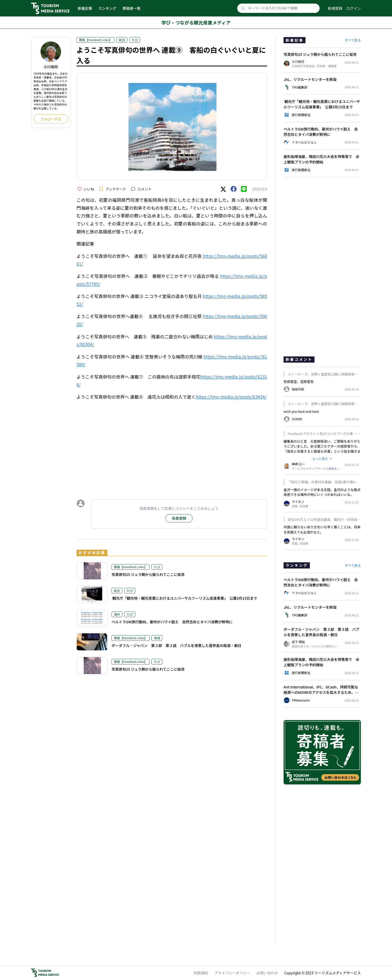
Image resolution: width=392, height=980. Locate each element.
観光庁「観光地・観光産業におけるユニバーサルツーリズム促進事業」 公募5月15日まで (184, 598)
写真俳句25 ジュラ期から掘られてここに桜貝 (148, 574)
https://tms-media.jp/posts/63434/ (231, 397)
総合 (122, 40)
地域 (157, 638)
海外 (117, 614)
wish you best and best (301, 411)
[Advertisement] (172, 471)
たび (135, 40)
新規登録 (335, 8)
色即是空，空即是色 (299, 382)
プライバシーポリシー (232, 973)
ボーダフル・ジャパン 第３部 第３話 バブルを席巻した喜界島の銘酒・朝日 (176, 645)
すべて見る (353, 40)
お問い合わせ (267, 973)
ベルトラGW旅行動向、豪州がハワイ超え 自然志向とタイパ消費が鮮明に (172, 622)
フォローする (51, 119)
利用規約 (201, 973)
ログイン (354, 8)
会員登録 (179, 518)
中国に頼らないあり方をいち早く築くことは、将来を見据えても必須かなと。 (322, 530)
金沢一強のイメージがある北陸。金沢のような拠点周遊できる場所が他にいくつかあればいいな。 (322, 492)
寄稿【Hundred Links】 (95, 40)
